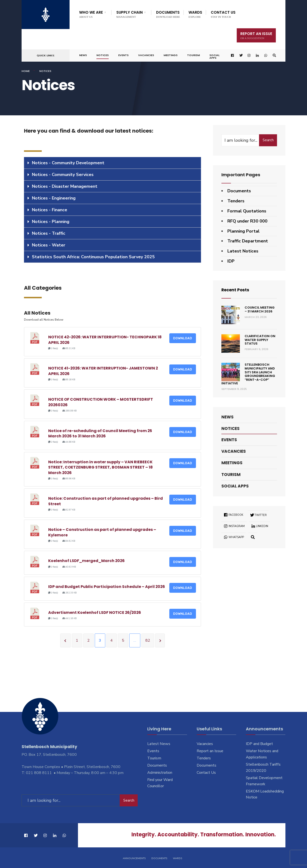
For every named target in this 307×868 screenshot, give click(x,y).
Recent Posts (236, 290)
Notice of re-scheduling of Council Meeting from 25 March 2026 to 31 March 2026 (100, 433)
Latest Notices (243, 251)
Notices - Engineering (54, 198)
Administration (160, 773)
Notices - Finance (50, 210)
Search (268, 140)
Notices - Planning (51, 222)
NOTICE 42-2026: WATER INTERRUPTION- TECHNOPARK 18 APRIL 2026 (105, 340)
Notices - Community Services (63, 175)
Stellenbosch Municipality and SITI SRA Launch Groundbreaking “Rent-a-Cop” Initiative (248, 374)
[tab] (112, 163)
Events (123, 55)
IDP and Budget (259, 744)
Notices (103, 55)
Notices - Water (49, 245)
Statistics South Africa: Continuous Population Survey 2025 (93, 257)
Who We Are (91, 14)
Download (183, 338)
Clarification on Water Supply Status (260, 340)
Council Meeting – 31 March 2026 (260, 309)
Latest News (159, 744)
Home (26, 71)
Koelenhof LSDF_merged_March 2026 (87, 561)
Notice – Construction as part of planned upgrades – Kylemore (102, 532)
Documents (168, 14)
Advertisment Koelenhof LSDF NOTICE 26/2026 (95, 613)
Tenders (236, 201)
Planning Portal (243, 231)
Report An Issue (256, 35)
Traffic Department (248, 241)
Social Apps (214, 56)
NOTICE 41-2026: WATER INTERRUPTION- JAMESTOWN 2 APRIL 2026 (103, 371)
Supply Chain (130, 14)
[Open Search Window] (274, 56)
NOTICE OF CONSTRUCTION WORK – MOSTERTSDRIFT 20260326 (101, 402)
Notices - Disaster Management (65, 186)
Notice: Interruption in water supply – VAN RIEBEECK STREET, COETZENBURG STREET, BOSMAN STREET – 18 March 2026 (100, 467)
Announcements (134, 858)
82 (148, 640)
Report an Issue (210, 751)
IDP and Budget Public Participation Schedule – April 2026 (107, 587)
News (83, 55)
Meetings (171, 55)
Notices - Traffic (49, 233)
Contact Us (223, 14)
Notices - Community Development (68, 163)
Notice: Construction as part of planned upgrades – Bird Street (106, 501)
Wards (195, 14)
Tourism (193, 55)
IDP (231, 261)
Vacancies (146, 55)
